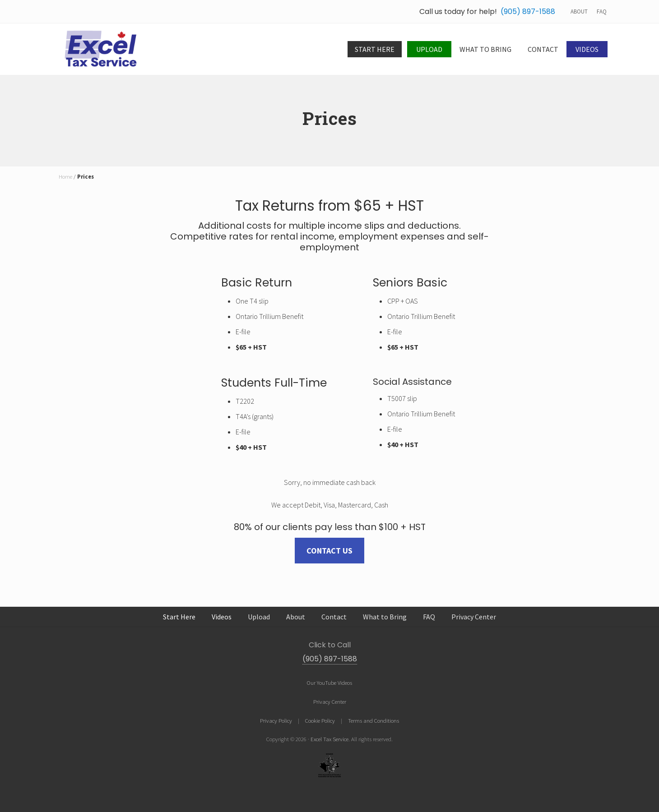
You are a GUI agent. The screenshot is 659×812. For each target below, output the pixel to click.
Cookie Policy (320, 720)
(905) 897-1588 (528, 12)
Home (65, 176)
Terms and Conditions (374, 720)
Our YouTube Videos (329, 683)
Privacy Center (330, 701)
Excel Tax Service (329, 739)
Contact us (329, 551)
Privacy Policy (276, 720)
